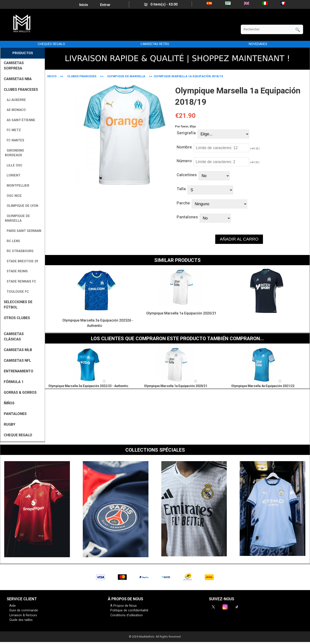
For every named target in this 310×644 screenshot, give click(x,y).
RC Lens (12, 241)
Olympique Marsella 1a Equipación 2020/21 (181, 313)
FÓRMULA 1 (14, 382)
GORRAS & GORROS (20, 392)
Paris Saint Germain (23, 231)
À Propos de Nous (123, 606)
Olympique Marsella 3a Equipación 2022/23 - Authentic (88, 386)
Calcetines (187, 175)
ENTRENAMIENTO (19, 371)
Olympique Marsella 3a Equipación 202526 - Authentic (98, 323)
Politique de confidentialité (129, 610)
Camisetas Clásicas (14, 337)
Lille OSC (14, 165)
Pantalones (187, 217)
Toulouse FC (17, 292)
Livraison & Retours (23, 615)
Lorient (13, 175)
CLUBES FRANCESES (82, 76)
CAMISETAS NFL (17, 361)
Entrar (105, 5)
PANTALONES (15, 414)
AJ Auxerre (15, 100)
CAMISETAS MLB (18, 350)
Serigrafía (186, 133)
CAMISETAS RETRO (155, 44)
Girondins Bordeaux (14, 153)
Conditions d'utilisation (126, 615)
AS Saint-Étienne (20, 120)
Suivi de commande (24, 610)
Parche (183, 203)
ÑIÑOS (9, 403)
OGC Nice (13, 196)
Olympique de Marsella (126, 76)
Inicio (84, 5)
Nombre (184, 147)
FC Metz (13, 130)
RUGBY (10, 424)
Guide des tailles (21, 620)
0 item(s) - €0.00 (161, 4)
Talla (181, 189)
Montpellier (17, 186)
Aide (13, 606)
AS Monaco (15, 110)
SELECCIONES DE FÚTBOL (18, 305)
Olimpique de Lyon (22, 206)
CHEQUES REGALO (51, 44)
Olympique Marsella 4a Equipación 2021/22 (263, 386)
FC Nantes (15, 140)
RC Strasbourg (19, 251)
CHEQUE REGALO (18, 435)
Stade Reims (16, 271)
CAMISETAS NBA (18, 79)
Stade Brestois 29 (21, 261)
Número (184, 161)
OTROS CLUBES (17, 318)
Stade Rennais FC (21, 282)
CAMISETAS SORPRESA (14, 66)
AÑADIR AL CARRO (239, 239)
